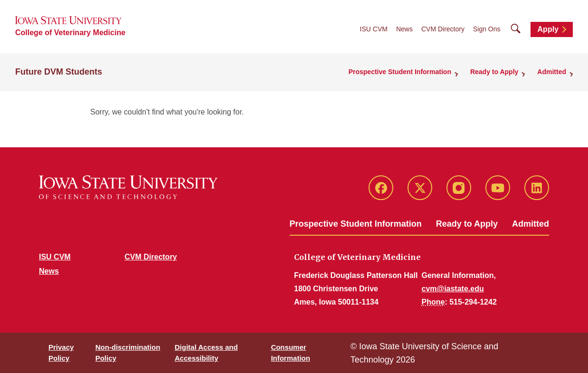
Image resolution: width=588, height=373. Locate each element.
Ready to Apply (467, 224)
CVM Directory (443, 29)
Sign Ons (487, 29)
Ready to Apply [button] (494, 72)
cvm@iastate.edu (453, 289)
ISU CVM (374, 29)
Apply (548, 29)
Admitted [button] (552, 72)
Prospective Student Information (356, 224)
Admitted (531, 224)
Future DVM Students (59, 72)
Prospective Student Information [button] (400, 72)
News (404, 29)
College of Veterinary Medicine (70, 33)
